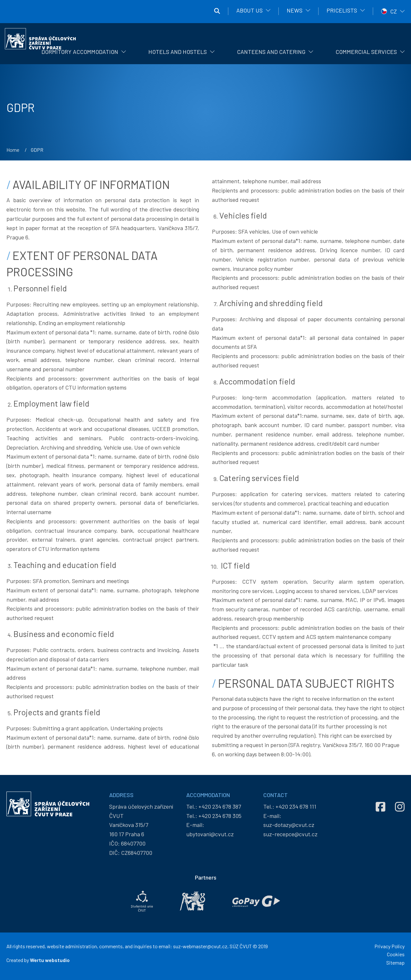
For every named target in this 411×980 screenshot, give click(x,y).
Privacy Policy (389, 946)
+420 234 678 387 (220, 806)
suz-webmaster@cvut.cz (200, 946)
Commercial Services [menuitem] (366, 52)
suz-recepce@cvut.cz (290, 834)
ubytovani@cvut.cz (210, 834)
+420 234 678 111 (296, 806)
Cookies (396, 954)
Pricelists (342, 10)
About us (249, 10)
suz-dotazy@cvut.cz (289, 825)
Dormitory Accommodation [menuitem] (80, 52)
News (295, 10)
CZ (394, 11)
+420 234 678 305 (220, 816)
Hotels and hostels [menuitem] (178, 52)
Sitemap (395, 963)
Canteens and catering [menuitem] (271, 52)
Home (13, 150)
